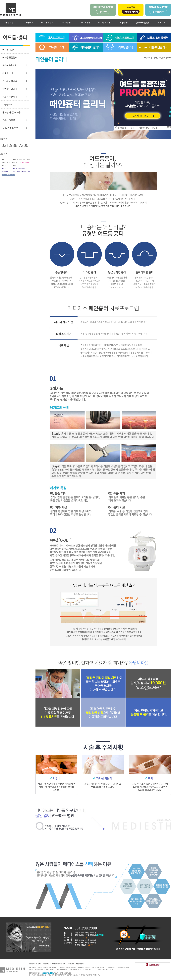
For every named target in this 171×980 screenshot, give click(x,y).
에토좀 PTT (8, 73)
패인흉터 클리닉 (10, 89)
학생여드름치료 (9, 65)
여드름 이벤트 (9, 50)
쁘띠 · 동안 (85, 23)
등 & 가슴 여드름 (10, 128)
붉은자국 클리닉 (10, 81)
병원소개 (9, 23)
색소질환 (66, 23)
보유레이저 (28, 23)
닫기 (169, 127)
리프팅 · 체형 (104, 23)
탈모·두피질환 (142, 23)
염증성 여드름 (9, 120)
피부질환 (123, 23)
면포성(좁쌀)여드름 (11, 113)
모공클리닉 (7, 105)
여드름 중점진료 (10, 58)
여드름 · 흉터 (47, 23)
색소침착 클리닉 (10, 97)
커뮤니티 (161, 23)
